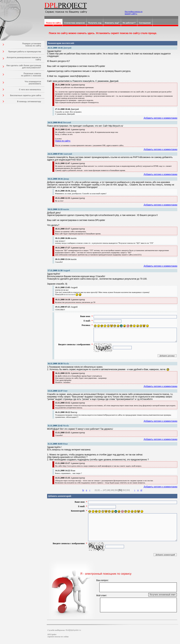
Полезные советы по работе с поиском (31, 75)
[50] (116, 490)
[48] (108, 490)
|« (83, 490)
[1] (96, 490)
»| (141, 490)
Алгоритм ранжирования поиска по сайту (24, 58)
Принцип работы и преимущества (25, 52)
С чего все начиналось (30, 90)
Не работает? (129, 23)
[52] (124, 490)
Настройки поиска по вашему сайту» (134, 12)
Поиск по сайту (53, 23)
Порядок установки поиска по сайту (32, 45)
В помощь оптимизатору (29, 101)
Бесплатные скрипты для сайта (26, 95)
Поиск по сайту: (63, 141)
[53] (128, 490)
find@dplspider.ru (73, 630)
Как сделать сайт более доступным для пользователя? (24, 67)
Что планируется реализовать (33, 83)
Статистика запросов (74, 23)
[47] (105, 490)
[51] (120, 490)
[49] (112, 490)
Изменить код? (112, 23)
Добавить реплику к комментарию (161, 118)
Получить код (95, 23)
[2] (99, 490)
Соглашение (145, 23)
